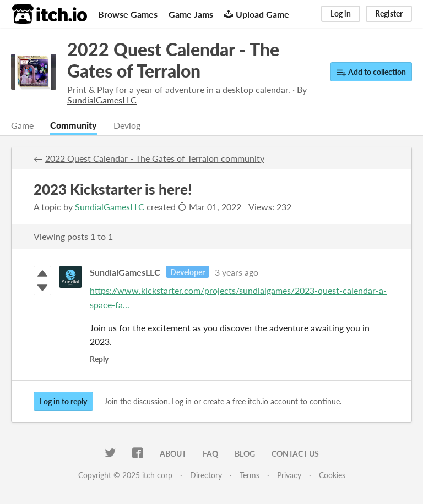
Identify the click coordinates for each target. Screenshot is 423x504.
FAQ (210, 454)
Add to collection (371, 72)
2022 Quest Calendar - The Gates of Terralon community (155, 158)
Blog (245, 454)
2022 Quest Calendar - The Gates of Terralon (173, 60)
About (173, 454)
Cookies (332, 475)
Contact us (295, 454)
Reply (99, 359)
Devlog (127, 125)
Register (389, 13)
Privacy (289, 475)
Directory (206, 475)
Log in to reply (63, 401)
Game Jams (191, 14)
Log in (341, 13)
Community (74, 125)
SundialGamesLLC (110, 207)
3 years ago (237, 272)
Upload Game (257, 14)
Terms (250, 475)
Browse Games (128, 14)
